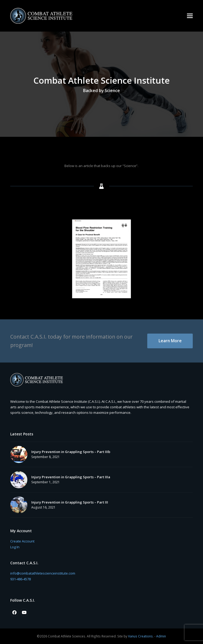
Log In (15, 547)
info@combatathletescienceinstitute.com (43, 573)
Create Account (22, 541)
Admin (161, 636)
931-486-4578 (21, 579)
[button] (190, 16)
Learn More (170, 341)
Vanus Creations (140, 636)
